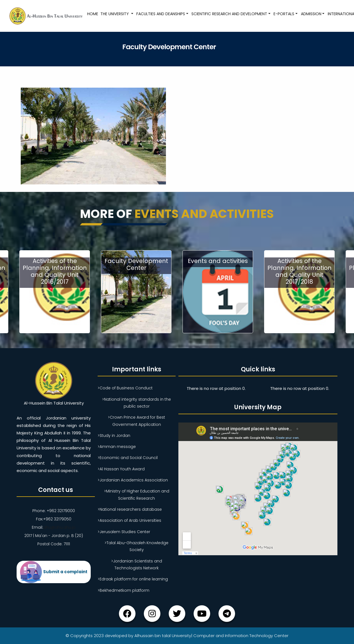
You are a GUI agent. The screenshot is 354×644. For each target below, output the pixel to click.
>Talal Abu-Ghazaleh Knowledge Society (136, 546)
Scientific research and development (229, 14)
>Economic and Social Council (128, 458)
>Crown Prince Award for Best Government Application (136, 421)
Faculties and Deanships (161, 14)
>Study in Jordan (114, 436)
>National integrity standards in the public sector (136, 403)
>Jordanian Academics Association (133, 480)
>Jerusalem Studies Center (124, 532)
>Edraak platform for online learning (133, 579)
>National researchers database (130, 509)
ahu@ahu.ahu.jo (59, 527)
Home (93, 14)
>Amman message (117, 447)
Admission (311, 14)
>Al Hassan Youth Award (121, 469)
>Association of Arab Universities (129, 520)
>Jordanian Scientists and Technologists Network (137, 565)
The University (115, 14)
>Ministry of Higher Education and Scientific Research (137, 495)
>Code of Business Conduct (125, 388)
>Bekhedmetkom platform (123, 590)
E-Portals (284, 14)
